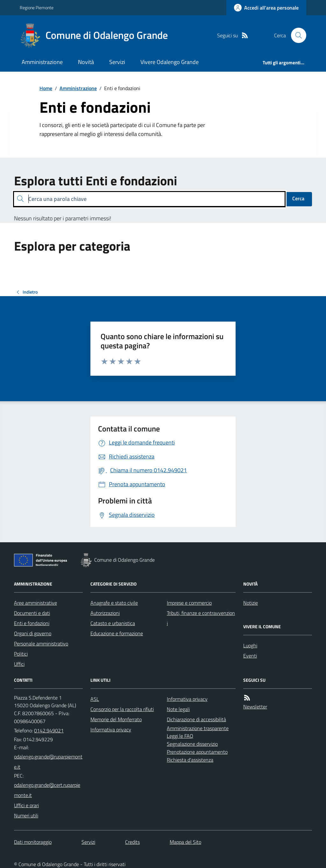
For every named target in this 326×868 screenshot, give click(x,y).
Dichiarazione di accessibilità (196, 719)
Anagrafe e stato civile (114, 603)
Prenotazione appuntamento (197, 752)
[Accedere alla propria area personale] (266, 8)
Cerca (298, 198)
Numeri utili (26, 815)
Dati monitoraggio (33, 842)
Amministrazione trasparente (198, 728)
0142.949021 (49, 730)
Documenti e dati (32, 613)
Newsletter (255, 707)
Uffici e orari (26, 805)
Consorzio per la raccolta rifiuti (122, 709)
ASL (95, 699)
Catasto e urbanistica (113, 623)
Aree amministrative (35, 603)
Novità (86, 62)
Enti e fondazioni (32, 623)
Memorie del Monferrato (116, 719)
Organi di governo (33, 633)
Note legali (178, 709)
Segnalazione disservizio (192, 744)
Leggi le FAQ (180, 736)
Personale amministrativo (41, 644)
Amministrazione (42, 62)
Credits (132, 842)
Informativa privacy (111, 729)
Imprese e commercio (189, 603)
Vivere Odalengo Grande (170, 62)
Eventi (250, 656)
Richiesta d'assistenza (190, 760)
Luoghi (250, 645)
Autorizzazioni (105, 613)
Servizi (117, 62)
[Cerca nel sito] (296, 35)
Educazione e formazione (117, 633)
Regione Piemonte (37, 7)
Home (46, 88)
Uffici (19, 664)
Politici (21, 654)
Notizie (251, 603)
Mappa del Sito (185, 842)
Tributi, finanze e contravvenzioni (201, 618)
